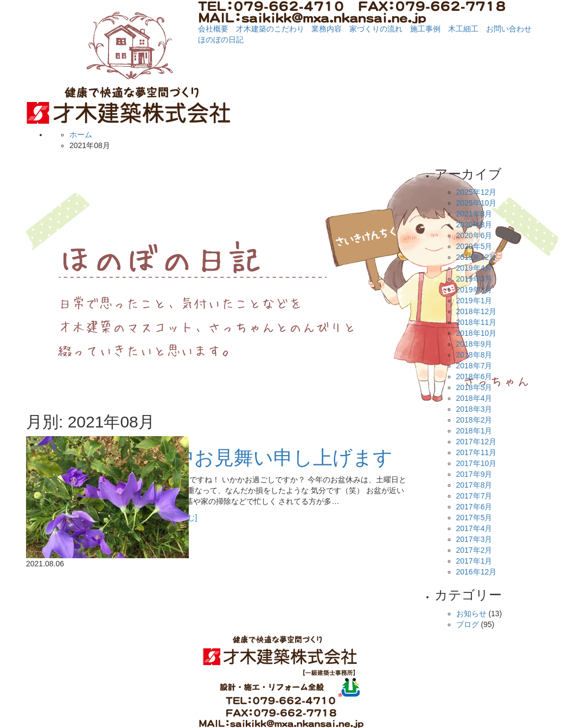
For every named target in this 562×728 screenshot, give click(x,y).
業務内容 (327, 29)
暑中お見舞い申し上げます (274, 458)
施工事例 (425, 29)
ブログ (468, 624)
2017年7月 (474, 496)
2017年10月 (477, 463)
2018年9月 (474, 344)
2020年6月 (474, 235)
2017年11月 (477, 452)
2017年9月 (474, 474)
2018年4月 (474, 398)
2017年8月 (474, 485)
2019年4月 (474, 268)
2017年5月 (474, 518)
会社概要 (213, 29)
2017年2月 (474, 550)
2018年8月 (474, 355)
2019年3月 (474, 279)
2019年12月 (477, 257)
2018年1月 (474, 431)
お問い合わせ (509, 29)
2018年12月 (477, 311)
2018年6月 (474, 376)
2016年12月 (477, 572)
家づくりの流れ (376, 29)
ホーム (81, 135)
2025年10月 (477, 203)
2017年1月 (474, 561)
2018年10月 (477, 333)
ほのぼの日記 (221, 40)
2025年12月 (477, 192)
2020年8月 (474, 225)
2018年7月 (474, 366)
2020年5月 (474, 246)
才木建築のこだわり (270, 29)
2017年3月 (474, 539)
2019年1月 (474, 301)
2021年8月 (474, 214)
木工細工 (463, 29)
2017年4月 (474, 528)
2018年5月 (474, 387)
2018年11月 (477, 322)
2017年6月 (474, 507)
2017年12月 (477, 442)
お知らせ (471, 614)
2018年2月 (474, 420)
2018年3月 (474, 409)
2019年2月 (474, 290)
